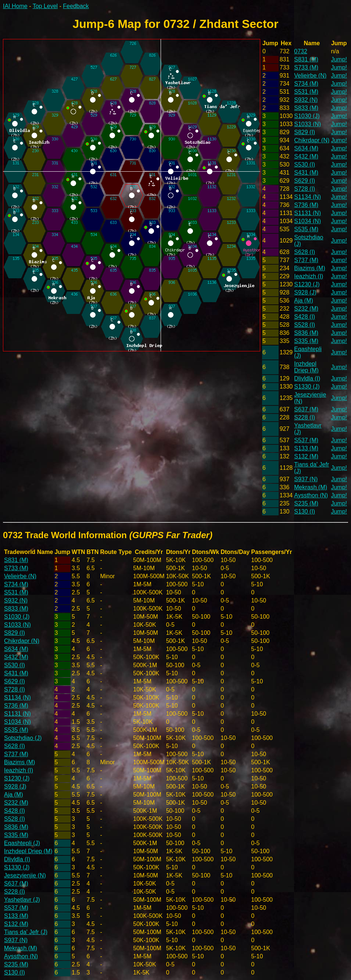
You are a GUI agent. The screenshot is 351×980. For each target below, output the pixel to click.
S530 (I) (305, 164)
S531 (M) (306, 92)
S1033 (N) (307, 124)
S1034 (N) (307, 221)
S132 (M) (306, 456)
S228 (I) (305, 417)
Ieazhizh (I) (309, 276)
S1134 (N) (307, 197)
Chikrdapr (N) (312, 140)
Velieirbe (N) (310, 76)
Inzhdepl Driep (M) (306, 367)
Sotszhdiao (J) (23, 738)
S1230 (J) (307, 284)
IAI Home (15, 6)
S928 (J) (305, 292)
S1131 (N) (307, 213)
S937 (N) (306, 479)
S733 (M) (306, 67)
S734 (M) (306, 84)
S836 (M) (306, 333)
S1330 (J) (307, 387)
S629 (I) (305, 181)
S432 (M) (306, 156)
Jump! (339, 59)
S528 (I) (305, 325)
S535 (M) (306, 229)
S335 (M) (306, 341)
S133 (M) (306, 448)
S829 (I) (305, 132)
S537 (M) (306, 440)
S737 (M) (306, 260)
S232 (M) (306, 309)
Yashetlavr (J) (22, 900)
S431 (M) (306, 173)
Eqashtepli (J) (22, 843)
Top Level (45, 6)
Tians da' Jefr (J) (26, 932)
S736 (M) (306, 205)
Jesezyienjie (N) (25, 875)
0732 (301, 51)
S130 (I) (305, 512)
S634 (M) (306, 148)
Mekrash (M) (311, 487)
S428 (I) (305, 317)
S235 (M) (306, 503)
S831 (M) (306, 59)
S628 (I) (305, 252)
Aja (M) (304, 301)
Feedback (76, 6)
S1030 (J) (307, 116)
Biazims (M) (309, 268)
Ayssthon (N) (311, 495)
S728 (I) (305, 189)
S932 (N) (306, 100)
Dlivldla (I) (307, 378)
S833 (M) (306, 108)
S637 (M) (306, 409)
